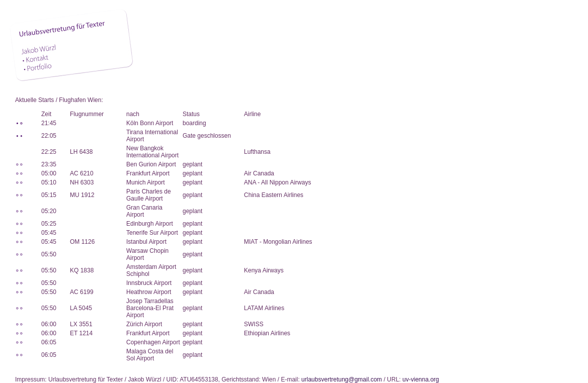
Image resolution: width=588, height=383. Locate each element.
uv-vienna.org (421, 379)
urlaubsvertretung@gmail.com (342, 379)
